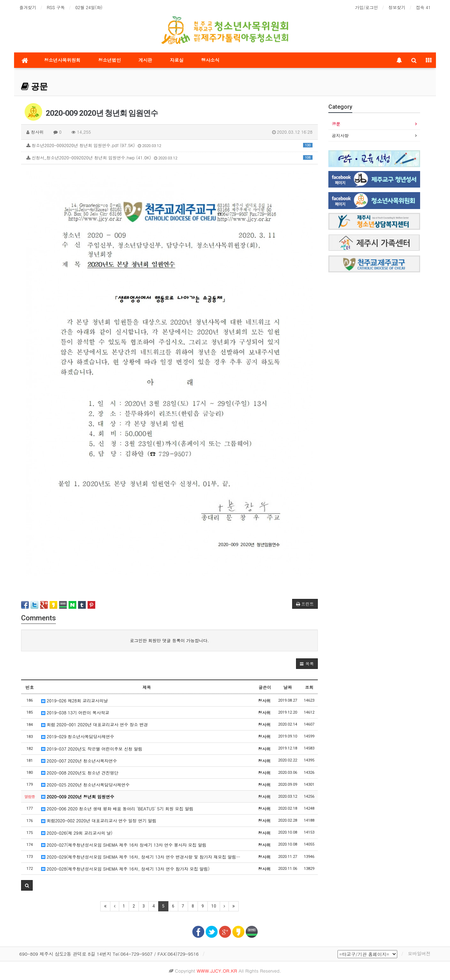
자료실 (177, 60)
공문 (34, 87)
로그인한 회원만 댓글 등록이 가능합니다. (170, 640)
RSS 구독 (56, 7)
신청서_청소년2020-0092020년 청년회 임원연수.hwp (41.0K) (169, 157)
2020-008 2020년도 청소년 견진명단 (80, 773)
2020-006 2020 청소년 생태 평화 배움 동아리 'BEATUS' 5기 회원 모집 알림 (117, 808)
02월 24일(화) (89, 7)
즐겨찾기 (28, 7)
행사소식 (210, 60)
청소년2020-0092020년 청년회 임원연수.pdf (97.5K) (169, 145)
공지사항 (340, 135)
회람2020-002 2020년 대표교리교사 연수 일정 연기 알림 (99, 820)
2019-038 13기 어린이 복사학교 (75, 712)
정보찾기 (397, 7)
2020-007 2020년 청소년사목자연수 (79, 761)
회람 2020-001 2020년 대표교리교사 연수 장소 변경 (95, 724)
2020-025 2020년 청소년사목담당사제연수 (85, 785)
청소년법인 (110, 60)
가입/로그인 (367, 7)
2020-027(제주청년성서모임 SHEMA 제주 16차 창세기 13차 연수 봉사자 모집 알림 (124, 845)
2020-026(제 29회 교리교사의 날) (77, 833)
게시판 (145, 60)
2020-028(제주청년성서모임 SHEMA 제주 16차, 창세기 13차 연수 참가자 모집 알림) (125, 869)
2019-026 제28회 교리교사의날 (75, 700)
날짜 (288, 687)
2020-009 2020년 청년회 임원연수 (78, 796)
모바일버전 (419, 953)
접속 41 (423, 7)
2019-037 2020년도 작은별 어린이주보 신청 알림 (92, 749)
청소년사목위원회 (62, 60)
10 (214, 906)
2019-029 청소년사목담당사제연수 (78, 736)
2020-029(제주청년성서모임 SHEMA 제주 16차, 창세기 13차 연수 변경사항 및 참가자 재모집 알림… (141, 857)
